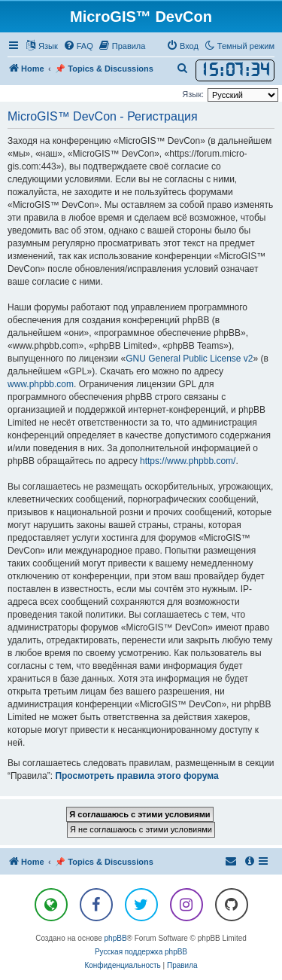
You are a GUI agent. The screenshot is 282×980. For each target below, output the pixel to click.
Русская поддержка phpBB (141, 952)
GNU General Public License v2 (189, 359)
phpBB (116, 938)
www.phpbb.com (41, 384)
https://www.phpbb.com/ (188, 461)
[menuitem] (78, 46)
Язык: (193, 94)
